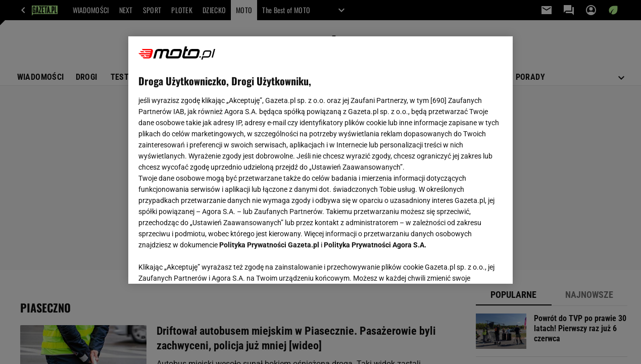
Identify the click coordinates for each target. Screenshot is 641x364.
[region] (320, 160)
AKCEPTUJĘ (469, 264)
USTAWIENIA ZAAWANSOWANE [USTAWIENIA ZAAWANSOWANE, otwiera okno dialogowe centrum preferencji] (204, 264)
